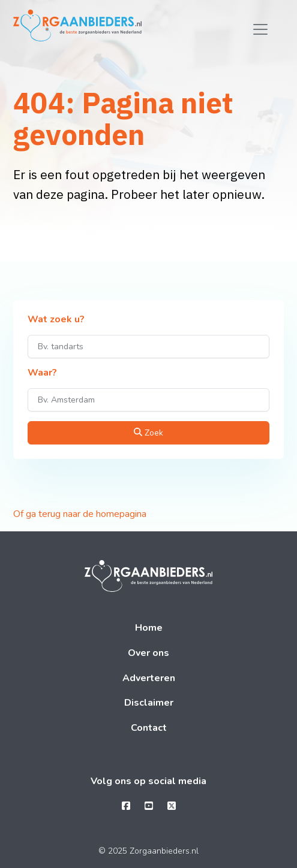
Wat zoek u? (56, 320)
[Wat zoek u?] (148, 347)
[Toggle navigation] (260, 29)
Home (149, 628)
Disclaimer (149, 703)
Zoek (148, 433)
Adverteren (149, 678)
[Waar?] (148, 400)
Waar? (42, 373)
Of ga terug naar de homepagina (80, 514)
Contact (149, 728)
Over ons (148, 653)
